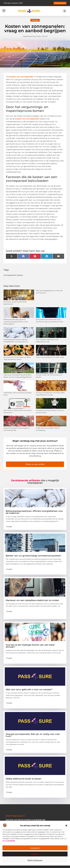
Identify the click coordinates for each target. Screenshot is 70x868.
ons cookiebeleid (9, 841)
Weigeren (35, 854)
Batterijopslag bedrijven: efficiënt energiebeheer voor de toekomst (34, 512)
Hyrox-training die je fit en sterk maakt (50, 357)
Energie (35, 20)
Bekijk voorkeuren (35, 860)
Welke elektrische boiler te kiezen (24, 779)
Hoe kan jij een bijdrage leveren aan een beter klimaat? (30, 646)
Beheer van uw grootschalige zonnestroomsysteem (33, 556)
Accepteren (35, 848)
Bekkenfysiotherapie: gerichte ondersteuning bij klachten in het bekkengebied (16, 322)
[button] (66, 826)
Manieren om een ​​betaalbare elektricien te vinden (32, 600)
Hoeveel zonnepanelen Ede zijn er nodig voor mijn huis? (33, 735)
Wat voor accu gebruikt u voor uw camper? (29, 689)
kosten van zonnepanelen (22, 77)
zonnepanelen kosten (13, 275)
